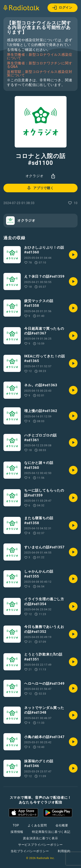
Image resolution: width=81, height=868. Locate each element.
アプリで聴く (40, 188)
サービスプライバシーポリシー (40, 845)
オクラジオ (35, 176)
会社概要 (62, 825)
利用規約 (64, 851)
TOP (16, 825)
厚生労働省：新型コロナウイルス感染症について (40, 56)
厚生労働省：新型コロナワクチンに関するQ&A (40, 65)
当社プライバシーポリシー (30, 851)
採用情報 (17, 832)
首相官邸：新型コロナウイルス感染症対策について (40, 74)
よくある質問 (37, 825)
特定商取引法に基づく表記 (51, 832)
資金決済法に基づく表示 (40, 838)
